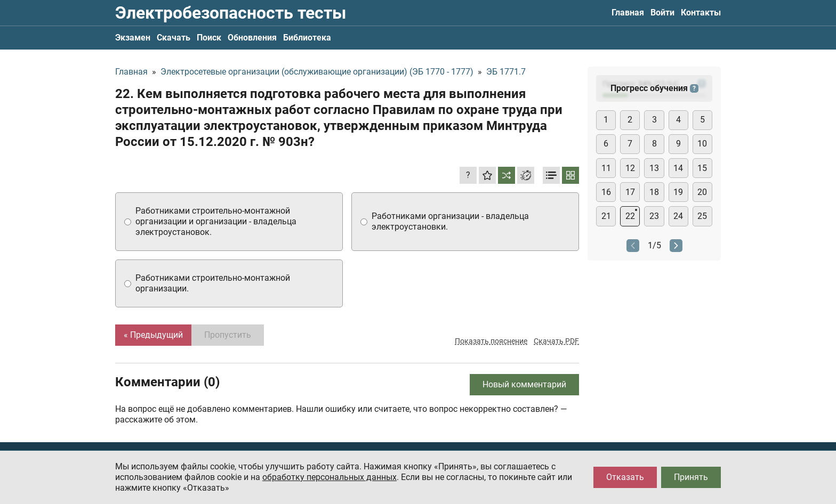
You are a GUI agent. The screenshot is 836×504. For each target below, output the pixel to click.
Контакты (701, 13)
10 (702, 144)
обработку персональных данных (329, 477)
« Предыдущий (153, 335)
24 (678, 216)
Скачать (174, 38)
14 (678, 168)
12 (630, 168)
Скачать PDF (556, 341)
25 (702, 216)
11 (606, 168)
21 (606, 216)
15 (702, 168)
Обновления (252, 38)
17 (630, 192)
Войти (662, 13)
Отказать (625, 477)
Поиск (209, 38)
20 (702, 192)
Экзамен (133, 38)
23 (654, 216)
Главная (628, 13)
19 (678, 192)
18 (654, 192)
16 (606, 192)
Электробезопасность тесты (231, 13)
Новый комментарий (524, 384)
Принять (691, 477)
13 (654, 168)
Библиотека (307, 38)
